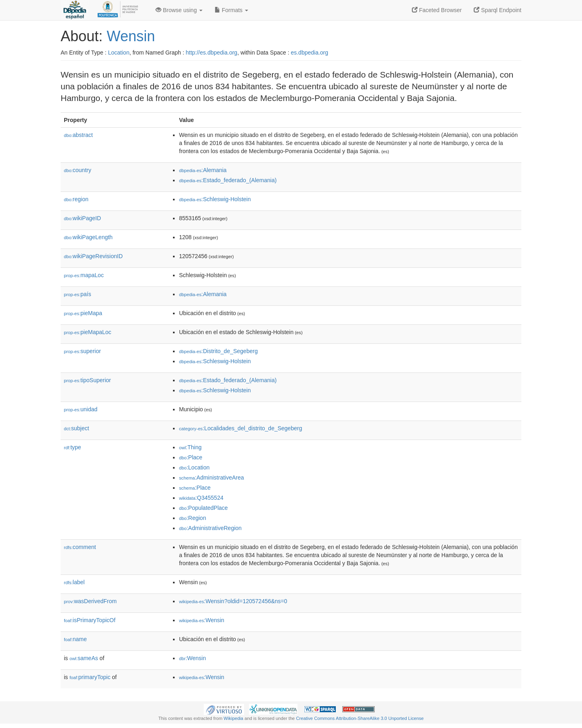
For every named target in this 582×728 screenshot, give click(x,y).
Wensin (131, 36)
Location (119, 53)
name (75, 639)
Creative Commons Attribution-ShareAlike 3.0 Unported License (360, 718)
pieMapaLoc (88, 332)
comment (80, 547)
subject (76, 428)
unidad (81, 409)
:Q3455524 (201, 498)
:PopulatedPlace (203, 508)
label (74, 582)
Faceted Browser (437, 10)
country (78, 170)
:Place (191, 457)
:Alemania (203, 170)
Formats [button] (231, 10)
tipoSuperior (88, 380)
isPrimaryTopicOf (90, 620)
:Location (194, 467)
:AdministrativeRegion (210, 528)
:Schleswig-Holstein (215, 199)
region (76, 199)
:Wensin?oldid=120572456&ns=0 (233, 601)
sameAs (84, 658)
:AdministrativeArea (212, 478)
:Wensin (202, 620)
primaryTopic (90, 677)
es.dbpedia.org (309, 53)
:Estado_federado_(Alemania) (228, 180)
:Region (193, 518)
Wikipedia (233, 718)
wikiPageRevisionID (93, 256)
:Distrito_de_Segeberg (218, 351)
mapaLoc (84, 275)
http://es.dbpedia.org (211, 53)
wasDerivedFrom (90, 601)
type (73, 447)
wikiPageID (82, 218)
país (78, 294)
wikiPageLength (88, 237)
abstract (78, 135)
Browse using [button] (179, 10)
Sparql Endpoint (498, 10)
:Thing (190, 447)
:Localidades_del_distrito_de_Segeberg (240, 428)
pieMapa (83, 313)
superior (82, 351)
